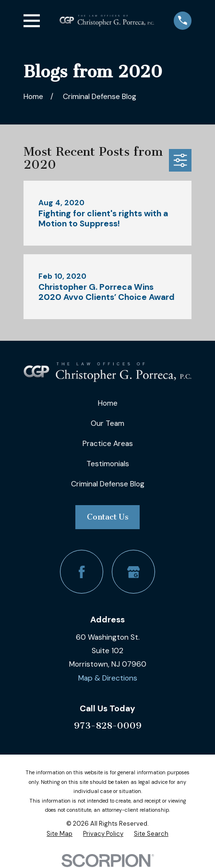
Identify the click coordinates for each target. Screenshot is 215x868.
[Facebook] (82, 572)
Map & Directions (108, 678)
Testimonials (108, 464)
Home (108, 403)
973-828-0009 (108, 726)
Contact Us (108, 517)
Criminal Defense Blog (108, 484)
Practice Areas (108, 444)
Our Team (107, 423)
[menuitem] (60, 834)
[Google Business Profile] (134, 572)
